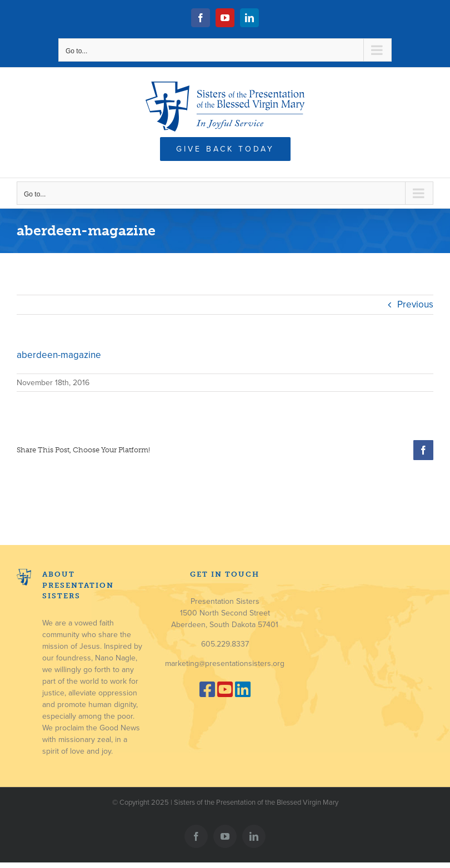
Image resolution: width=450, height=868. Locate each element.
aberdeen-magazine (59, 355)
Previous (415, 304)
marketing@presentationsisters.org (225, 663)
